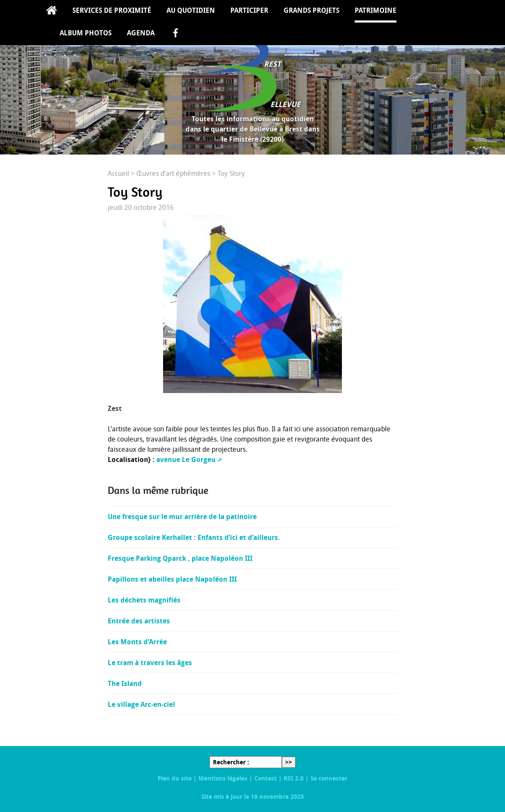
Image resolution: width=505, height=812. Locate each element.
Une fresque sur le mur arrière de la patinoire (182, 516)
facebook (175, 34)
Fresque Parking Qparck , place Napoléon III (180, 558)
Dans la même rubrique (158, 491)
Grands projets (311, 10)
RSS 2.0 (294, 778)
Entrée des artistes (139, 621)
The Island (125, 683)
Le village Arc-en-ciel (141, 704)
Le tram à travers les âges (150, 663)
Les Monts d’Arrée (137, 642)
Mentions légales (223, 778)
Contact (265, 778)
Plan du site (175, 778)
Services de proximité (112, 10)
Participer (249, 10)
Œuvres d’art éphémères (173, 173)
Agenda (141, 33)
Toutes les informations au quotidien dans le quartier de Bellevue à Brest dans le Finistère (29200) (253, 129)
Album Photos (86, 33)
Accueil (52, 11)
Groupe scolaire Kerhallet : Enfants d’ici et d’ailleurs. (194, 537)
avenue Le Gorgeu (186, 459)
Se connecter (329, 778)
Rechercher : (231, 762)
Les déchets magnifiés (144, 600)
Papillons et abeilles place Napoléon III (172, 579)
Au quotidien (191, 10)
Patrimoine (376, 10)
